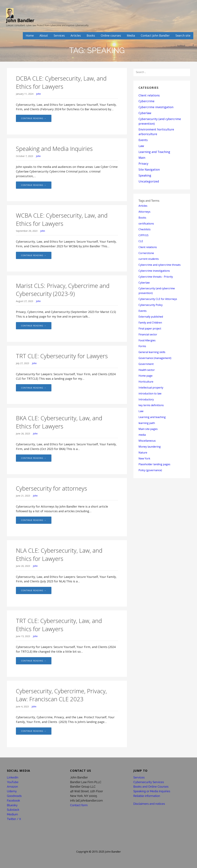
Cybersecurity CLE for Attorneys (158, 299)
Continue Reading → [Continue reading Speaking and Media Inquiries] (34, 185)
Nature (143, 453)
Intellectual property (151, 388)
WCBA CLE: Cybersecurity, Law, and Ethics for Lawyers (62, 219)
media (142, 435)
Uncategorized (149, 181)
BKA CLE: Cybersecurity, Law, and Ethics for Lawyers (59, 422)
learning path (147, 423)
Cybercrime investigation (156, 107)
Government (146, 364)
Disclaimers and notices (149, 804)
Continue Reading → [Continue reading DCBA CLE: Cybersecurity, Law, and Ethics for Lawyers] (34, 118)
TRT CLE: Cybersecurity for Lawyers (62, 356)
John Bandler (20, 20)
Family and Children (150, 323)
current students (149, 259)
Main (142, 158)
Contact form (79, 805)
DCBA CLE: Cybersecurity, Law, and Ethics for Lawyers (61, 82)
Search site (183, 35)
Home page (146, 376)
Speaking (145, 175)
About (44, 35)
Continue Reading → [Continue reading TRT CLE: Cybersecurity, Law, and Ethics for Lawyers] (34, 661)
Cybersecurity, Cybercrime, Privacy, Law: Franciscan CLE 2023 (61, 695)
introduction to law (150, 393)
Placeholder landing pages (154, 464)
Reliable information (147, 796)
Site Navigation (149, 169)
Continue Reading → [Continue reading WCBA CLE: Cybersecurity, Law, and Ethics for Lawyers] (34, 255)
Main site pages (148, 429)
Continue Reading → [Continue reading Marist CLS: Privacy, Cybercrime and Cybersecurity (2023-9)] (34, 326)
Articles (76, 35)
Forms (142, 346)
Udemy (12, 791)
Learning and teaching (152, 417)
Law (141, 146)
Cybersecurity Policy (151, 305)
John (38, 94)
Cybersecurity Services (149, 782)
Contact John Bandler (155, 35)
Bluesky (12, 805)
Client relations (149, 95)
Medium (12, 814)
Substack (13, 810)
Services (59, 35)
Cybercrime (146, 101)
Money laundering (150, 447)
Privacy (143, 164)
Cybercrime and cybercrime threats (160, 265)
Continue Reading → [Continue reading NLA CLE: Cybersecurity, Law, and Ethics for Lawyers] (34, 590)
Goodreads (14, 796)
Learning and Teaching (154, 152)
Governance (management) (155, 358)
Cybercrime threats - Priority (156, 277)
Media (131, 35)
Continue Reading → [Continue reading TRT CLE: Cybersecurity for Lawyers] (34, 388)
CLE (141, 241)
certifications (146, 224)
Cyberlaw (145, 113)
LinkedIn (13, 777)
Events (143, 140)
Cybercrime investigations (154, 271)
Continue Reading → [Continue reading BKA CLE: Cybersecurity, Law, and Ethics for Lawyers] (34, 458)
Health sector (147, 370)
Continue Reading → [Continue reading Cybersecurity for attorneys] (34, 520)
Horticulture (146, 382)
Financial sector (148, 334)
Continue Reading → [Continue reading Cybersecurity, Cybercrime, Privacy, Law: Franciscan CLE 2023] (34, 731)
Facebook (13, 801)
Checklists (145, 229)
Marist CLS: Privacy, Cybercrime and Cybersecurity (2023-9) (63, 290)
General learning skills (152, 352)
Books (91, 35)
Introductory (146, 399)
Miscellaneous (147, 441)
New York (144, 458)
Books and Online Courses (151, 787)
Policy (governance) (150, 470)
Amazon (12, 787)
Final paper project (150, 328)
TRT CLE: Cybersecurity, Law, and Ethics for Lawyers (59, 625)
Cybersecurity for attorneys (51, 488)
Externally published (151, 317)
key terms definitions (151, 405)
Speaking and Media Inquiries (54, 149)
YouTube (13, 782)
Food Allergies (147, 340)
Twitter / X (14, 819)
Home (30, 35)
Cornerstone (146, 253)
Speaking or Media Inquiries (152, 791)
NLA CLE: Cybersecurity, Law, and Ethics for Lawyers (59, 555)
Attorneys (144, 212)
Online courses (111, 35)
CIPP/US (143, 235)
